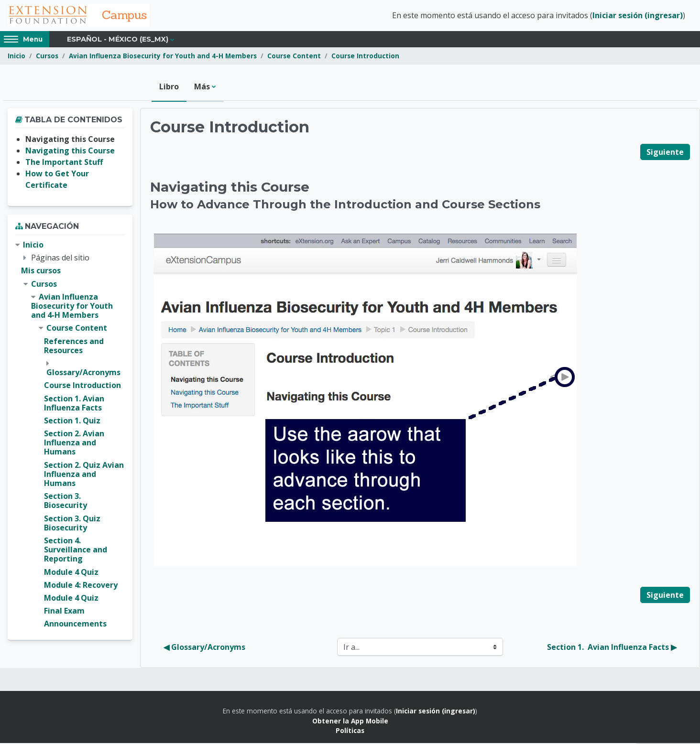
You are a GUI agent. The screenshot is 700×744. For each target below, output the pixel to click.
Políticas (350, 731)
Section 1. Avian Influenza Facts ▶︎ (612, 648)
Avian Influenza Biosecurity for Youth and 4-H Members (163, 56)
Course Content (294, 56)
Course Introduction (365, 56)
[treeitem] (70, 435)
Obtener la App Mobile (350, 721)
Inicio (16, 56)
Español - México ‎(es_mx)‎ (118, 39)
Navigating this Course (70, 151)
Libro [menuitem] (169, 87)
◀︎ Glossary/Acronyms (204, 648)
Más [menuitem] (202, 87)
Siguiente (665, 152)
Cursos (47, 56)
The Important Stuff (64, 163)
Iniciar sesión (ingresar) (638, 16)
